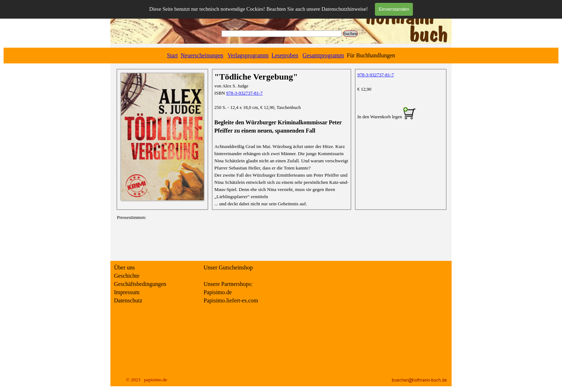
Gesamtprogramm (323, 55)
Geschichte (127, 276)
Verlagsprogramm (248, 55)
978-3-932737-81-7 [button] (244, 93)
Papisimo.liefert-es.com (231, 300)
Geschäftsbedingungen (140, 284)
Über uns (124, 267)
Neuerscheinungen (202, 55)
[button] (409, 114)
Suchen (350, 34)
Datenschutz (128, 300)
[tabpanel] (281, 56)
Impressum (127, 292)
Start (172, 55)
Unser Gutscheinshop (228, 267)
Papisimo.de (218, 292)
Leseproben (285, 55)
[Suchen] (282, 34)
